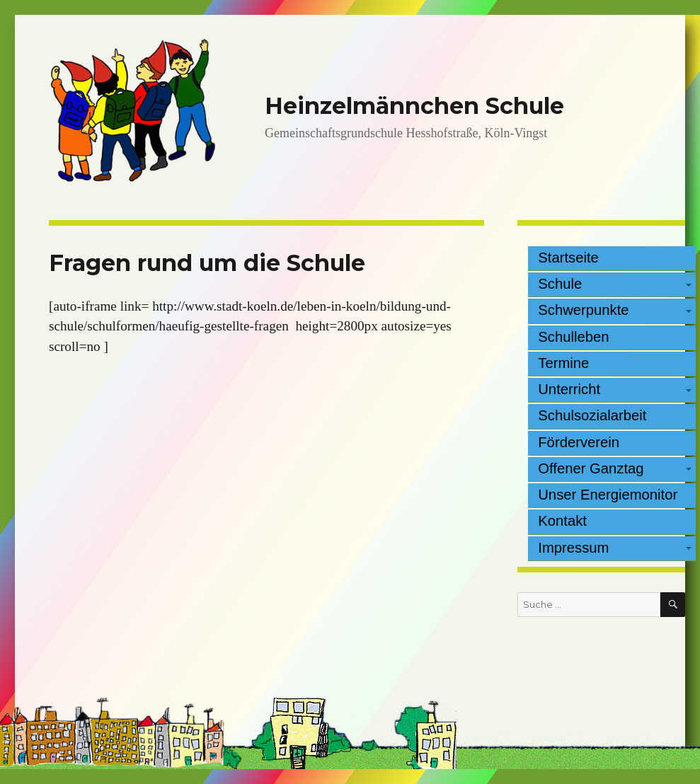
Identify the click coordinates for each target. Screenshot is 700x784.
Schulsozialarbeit (592, 415)
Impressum (573, 548)
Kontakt (562, 521)
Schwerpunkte (583, 310)
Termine (563, 363)
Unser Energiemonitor (608, 495)
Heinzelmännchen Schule (414, 106)
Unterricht (569, 389)
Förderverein (579, 442)
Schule (560, 284)
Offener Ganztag (591, 468)
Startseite (568, 258)
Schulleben (573, 337)
